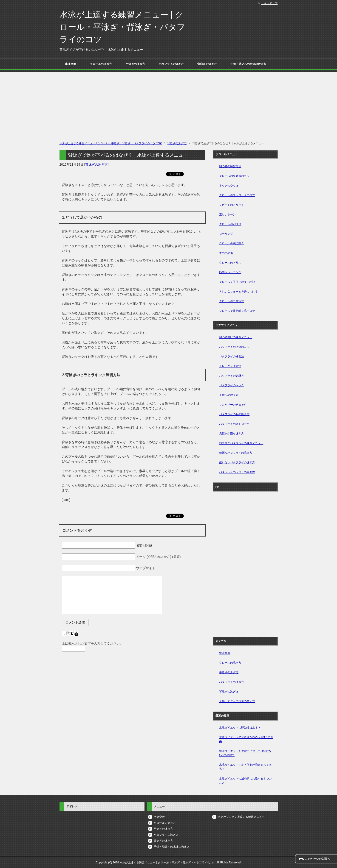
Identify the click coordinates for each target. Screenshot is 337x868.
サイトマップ (269, 3)
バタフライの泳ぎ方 (171, 64)
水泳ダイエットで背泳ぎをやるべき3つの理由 (246, 739)
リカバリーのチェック (233, 405)
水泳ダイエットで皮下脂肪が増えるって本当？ (245, 767)
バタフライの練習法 (232, 356)
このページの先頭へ (317, 859)
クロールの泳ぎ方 (101, 64)
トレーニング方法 (230, 366)
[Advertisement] (169, 104)
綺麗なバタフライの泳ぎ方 (236, 453)
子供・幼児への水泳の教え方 (248, 64)
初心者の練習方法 (230, 166)
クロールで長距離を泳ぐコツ (237, 311)
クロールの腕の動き (232, 243)
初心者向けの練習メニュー (236, 337)
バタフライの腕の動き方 (234, 414)
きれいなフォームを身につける (238, 292)
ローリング (226, 234)
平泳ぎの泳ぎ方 (135, 64)
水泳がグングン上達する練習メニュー (241, 817)
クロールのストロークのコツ (237, 195)
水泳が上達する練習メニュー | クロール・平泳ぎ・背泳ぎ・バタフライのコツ (122, 27)
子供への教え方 (229, 395)
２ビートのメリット (232, 205)
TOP (111, 143)
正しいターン (227, 214)
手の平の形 (226, 253)
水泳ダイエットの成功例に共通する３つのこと (245, 781)
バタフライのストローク (234, 424)
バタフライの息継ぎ (232, 376)
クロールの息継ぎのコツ (234, 176)
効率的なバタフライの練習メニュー (241, 443)
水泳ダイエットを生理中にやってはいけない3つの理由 (245, 753)
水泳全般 (71, 64)
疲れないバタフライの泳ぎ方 (237, 462)
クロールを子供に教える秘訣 (237, 282)
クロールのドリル (230, 263)
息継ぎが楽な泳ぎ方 (232, 434)
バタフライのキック (232, 385)
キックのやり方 (229, 186)
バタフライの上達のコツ (234, 347)
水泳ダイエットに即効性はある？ (240, 728)
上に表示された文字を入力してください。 (92, 643)
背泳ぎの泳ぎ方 (207, 64)
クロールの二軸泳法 (232, 301)
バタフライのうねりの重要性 (237, 472)
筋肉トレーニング (230, 272)
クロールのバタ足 (230, 224)
